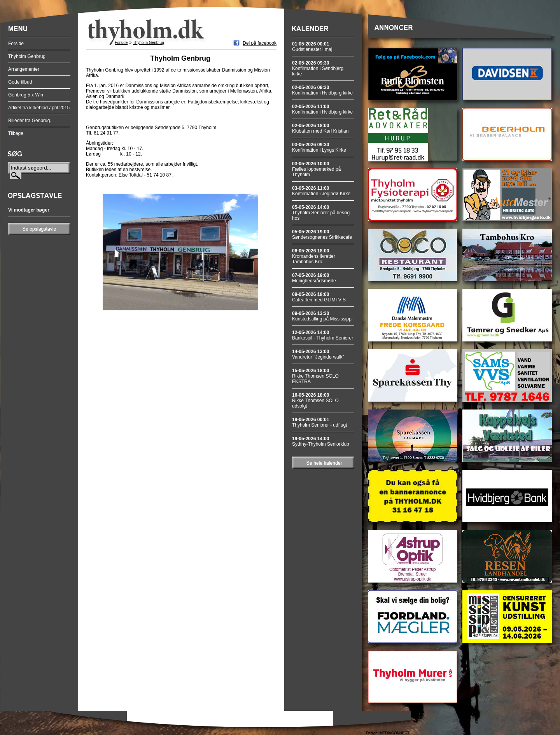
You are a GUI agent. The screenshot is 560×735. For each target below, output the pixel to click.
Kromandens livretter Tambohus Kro (314, 256)
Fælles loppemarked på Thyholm (316, 169)
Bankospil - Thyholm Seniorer (323, 335)
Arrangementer (24, 69)
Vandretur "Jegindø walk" (318, 354)
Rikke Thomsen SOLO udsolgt (315, 401)
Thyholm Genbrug (27, 56)
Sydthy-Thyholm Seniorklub (321, 441)
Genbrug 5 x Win (26, 95)
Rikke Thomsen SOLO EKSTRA (315, 376)
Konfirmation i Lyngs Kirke (319, 147)
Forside (16, 44)
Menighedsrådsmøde (314, 278)
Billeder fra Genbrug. (30, 121)
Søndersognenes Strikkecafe (322, 234)
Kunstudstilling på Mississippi (322, 316)
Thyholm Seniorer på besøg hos (321, 213)
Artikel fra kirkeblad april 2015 (39, 108)
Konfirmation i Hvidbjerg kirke (322, 90)
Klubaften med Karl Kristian (320, 128)
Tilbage (16, 133)
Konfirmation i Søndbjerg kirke (318, 68)
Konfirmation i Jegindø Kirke (321, 191)
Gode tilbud (20, 82)
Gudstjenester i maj (312, 47)
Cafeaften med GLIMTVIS (319, 297)
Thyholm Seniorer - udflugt (319, 422)
